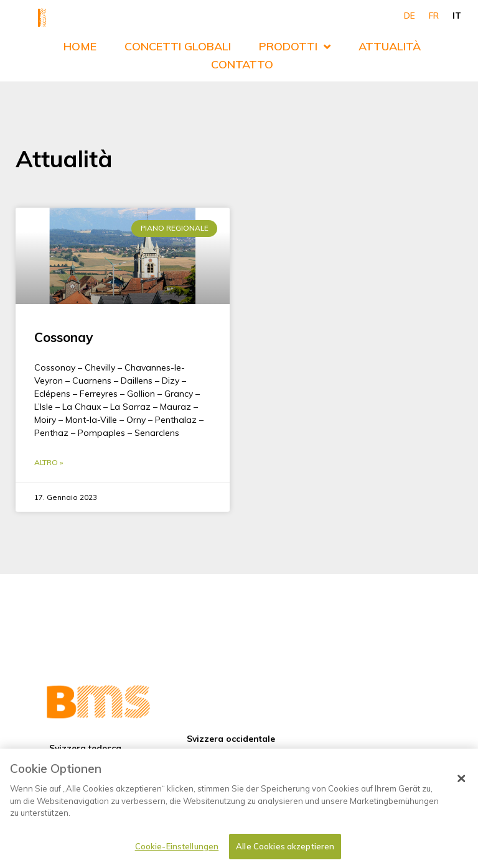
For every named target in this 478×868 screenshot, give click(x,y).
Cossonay (63, 319)
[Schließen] (461, 783)
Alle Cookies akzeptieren (285, 851)
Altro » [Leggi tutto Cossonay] (49, 445)
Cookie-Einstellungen (177, 851)
